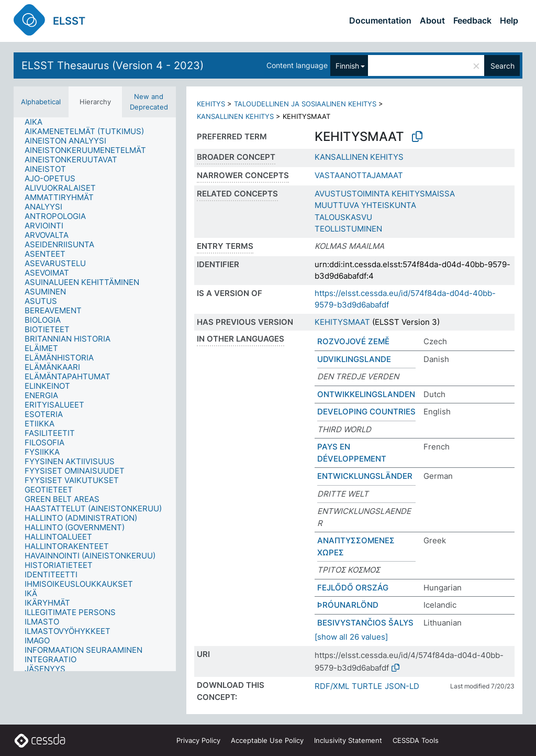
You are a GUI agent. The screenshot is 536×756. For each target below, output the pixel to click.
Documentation (380, 20)
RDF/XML (332, 686)
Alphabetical (41, 102)
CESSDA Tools (416, 740)
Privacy (198, 740)
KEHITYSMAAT (342, 322)
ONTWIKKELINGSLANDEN (366, 394)
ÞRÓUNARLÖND (348, 605)
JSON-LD (402, 686)
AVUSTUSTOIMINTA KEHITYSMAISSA (385, 194)
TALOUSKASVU (343, 217)
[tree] (95, 394)
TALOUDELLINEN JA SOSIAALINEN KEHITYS (305, 104)
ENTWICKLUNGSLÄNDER (365, 476)
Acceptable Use (267, 740)
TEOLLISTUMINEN (348, 229)
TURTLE (367, 686)
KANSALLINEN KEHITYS (235, 116)
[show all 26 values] (351, 637)
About (432, 20)
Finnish (347, 66)
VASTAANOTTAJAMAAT (359, 175)
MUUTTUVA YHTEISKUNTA (365, 205)
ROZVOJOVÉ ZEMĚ (353, 341)
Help (509, 20)
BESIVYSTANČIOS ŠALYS (365, 623)
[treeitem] (38, 122)
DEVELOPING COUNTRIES (366, 412)
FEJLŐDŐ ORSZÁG (353, 588)
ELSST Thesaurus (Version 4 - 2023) (113, 65)
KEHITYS (211, 104)
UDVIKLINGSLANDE (354, 359)
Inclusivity (348, 740)
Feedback (472, 20)
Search (502, 66)
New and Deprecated (149, 102)
